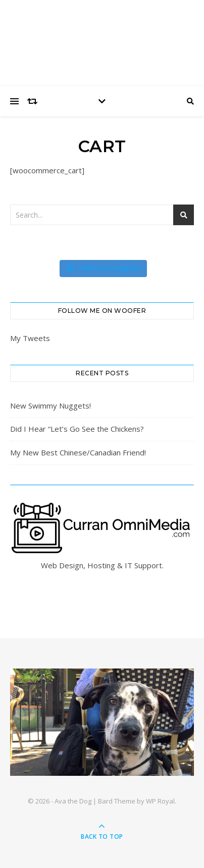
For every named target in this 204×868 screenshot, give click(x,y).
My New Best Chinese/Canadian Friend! (78, 452)
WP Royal (160, 801)
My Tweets (30, 338)
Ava (102, 37)
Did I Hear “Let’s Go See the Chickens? (77, 429)
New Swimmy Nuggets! (50, 406)
